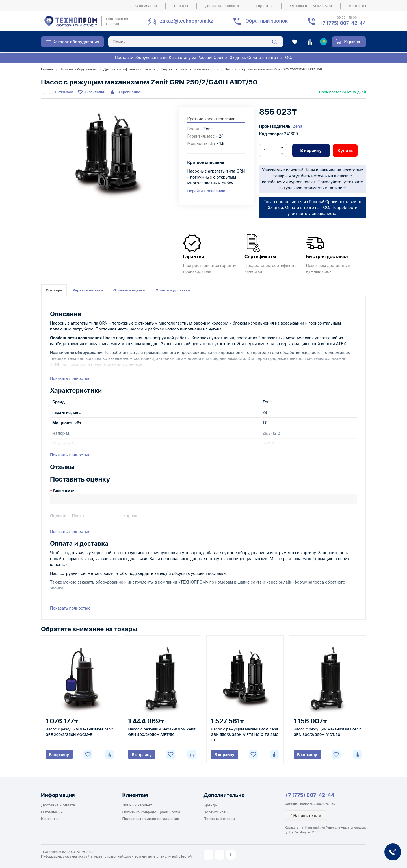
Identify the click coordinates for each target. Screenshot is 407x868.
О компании (146, 6)
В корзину (311, 150)
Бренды (181, 6)
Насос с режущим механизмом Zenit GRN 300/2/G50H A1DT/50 (327, 732)
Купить (345, 150)
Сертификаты (216, 812)
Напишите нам (306, 816)
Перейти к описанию (206, 191)
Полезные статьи (219, 819)
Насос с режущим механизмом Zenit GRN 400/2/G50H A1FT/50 (162, 732)
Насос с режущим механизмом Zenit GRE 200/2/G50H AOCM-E (79, 732)
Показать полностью (70, 378)
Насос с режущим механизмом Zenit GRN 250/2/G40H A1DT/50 (273, 69)
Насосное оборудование (78, 69)
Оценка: (58, 516)
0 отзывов (64, 92)
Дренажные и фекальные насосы (129, 69)
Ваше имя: (64, 491)
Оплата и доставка (173, 290)
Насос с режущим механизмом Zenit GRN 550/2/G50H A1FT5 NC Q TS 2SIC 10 (245, 734)
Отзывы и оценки (129, 290)
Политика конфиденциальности (151, 812)
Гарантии (265, 6)
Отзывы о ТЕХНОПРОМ (311, 6)
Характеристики (88, 290)
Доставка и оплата (222, 6)
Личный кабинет (137, 805)
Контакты (358, 6)
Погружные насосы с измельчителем (190, 69)
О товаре (54, 290)
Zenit (297, 126)
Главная (47, 69)
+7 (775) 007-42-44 (310, 795)
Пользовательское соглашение (151, 819)
